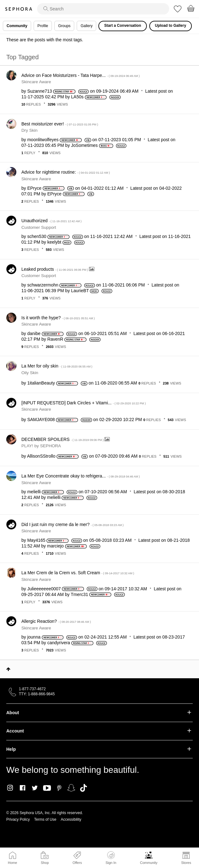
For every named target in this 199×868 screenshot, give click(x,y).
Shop (45, 863)
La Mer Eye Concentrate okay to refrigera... (81, 476)
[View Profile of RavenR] (55, 339)
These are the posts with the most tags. (45, 40)
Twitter (35, 788)
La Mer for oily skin (57, 366)
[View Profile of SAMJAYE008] (41, 420)
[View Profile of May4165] (36, 540)
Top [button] (8, 669)
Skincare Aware (36, 82)
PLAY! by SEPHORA (41, 446)
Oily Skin (30, 373)
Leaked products (55, 269)
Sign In (111, 858)
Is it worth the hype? (58, 318)
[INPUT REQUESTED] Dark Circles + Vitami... (84, 403)
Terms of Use (45, 819)
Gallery (86, 26)
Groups (64, 26)
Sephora (19, 9)
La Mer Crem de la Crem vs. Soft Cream (78, 573)
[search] (103, 9)
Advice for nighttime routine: (66, 172)
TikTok (83, 788)
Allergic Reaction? (56, 621)
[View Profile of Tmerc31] (79, 594)
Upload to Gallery (171, 26)
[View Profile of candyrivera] (59, 643)
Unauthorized (51, 221)
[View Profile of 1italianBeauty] (41, 383)
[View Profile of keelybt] (54, 242)
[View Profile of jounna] (34, 637)
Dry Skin (29, 130)
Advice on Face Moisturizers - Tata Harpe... (80, 75)
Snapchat (71, 788)
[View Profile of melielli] (34, 492)
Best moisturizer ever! (60, 124)
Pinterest (59, 788)
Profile (43, 26)
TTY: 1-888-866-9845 (37, 694)
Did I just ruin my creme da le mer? (72, 524)
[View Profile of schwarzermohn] (43, 285)
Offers (77, 863)
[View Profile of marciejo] (55, 546)
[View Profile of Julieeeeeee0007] (44, 589)
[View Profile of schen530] (37, 236)
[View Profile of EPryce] (34, 188)
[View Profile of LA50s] (77, 97)
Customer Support (39, 227)
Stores (186, 863)
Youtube (47, 788)
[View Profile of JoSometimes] (84, 145)
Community (149, 863)
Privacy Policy (18, 819)
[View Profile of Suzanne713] (40, 91)
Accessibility (71, 819)
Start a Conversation (122, 26)
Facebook (22, 788)
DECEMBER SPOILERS (63, 439)
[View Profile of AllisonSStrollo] (41, 456)
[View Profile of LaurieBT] (80, 291)
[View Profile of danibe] (34, 333)
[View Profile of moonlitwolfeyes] (43, 140)
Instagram (10, 788)
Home (12, 863)
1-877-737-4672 (32, 689)
